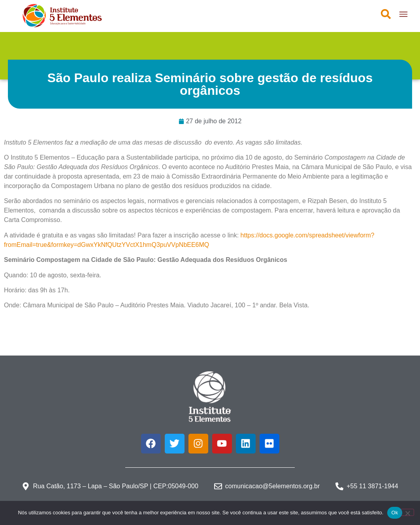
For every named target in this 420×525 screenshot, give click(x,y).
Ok (395, 513)
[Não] (407, 512)
